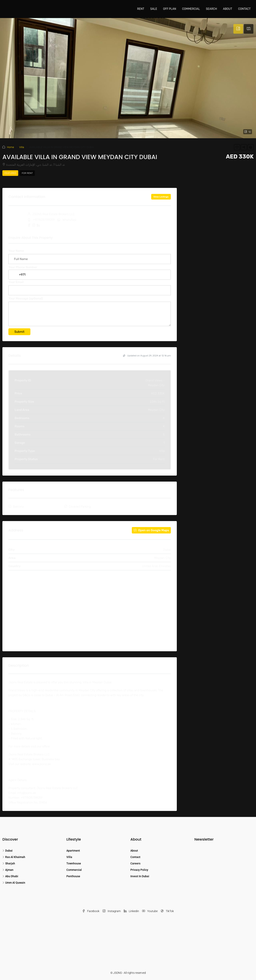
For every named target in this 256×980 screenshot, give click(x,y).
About (228, 9)
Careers (135, 863)
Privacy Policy (139, 870)
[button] (237, 147)
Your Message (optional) (90, 312)
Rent (141, 9)
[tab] (238, 29)
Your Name (90, 255)
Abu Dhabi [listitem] (10, 876)
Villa (22, 147)
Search (211, 9)
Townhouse (74, 863)
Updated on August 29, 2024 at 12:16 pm (147, 356)
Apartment (73, 851)
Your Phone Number (90, 271)
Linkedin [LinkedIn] (131, 911)
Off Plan (169, 9)
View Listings (161, 197)
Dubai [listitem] (7, 851)
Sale (154, 9)
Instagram (112, 911)
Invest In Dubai (140, 876)
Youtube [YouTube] (150, 911)
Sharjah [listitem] (9, 863)
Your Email (90, 286)
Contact (244, 9)
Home (10, 147)
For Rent (27, 173)
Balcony (18, 507)
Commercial (191, 9)
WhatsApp (69, 220)
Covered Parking (80, 507)
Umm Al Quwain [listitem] (14, 883)
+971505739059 (44, 220)
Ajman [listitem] (8, 870)
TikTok (167, 911)
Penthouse (73, 876)
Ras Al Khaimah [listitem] (14, 857)
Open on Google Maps (151, 530)
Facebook (91, 911)
